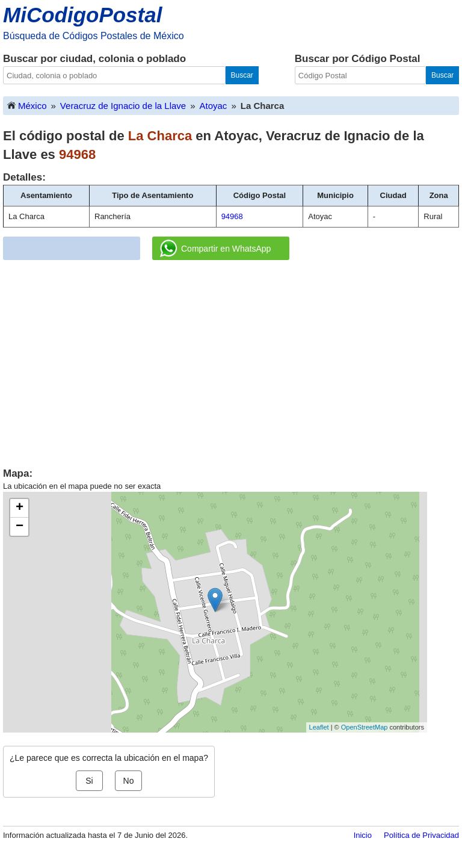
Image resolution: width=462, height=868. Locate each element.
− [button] (20, 527)
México (26, 105)
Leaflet (319, 727)
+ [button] (20, 508)
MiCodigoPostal (82, 15)
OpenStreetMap (365, 727)
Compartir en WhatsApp (215, 249)
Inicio (363, 835)
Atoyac (214, 106)
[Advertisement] (231, 359)
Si (89, 781)
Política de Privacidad (421, 835)
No (129, 781)
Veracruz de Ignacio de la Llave (123, 106)
